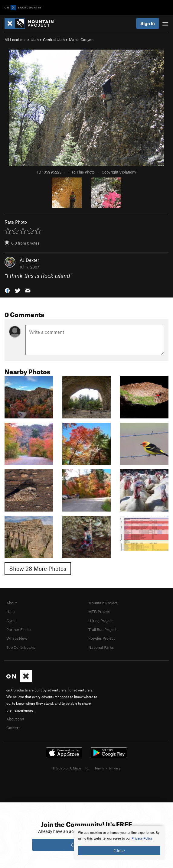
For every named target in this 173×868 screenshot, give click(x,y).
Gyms (11, 621)
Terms (99, 768)
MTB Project (99, 612)
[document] (119, 843)
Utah (35, 40)
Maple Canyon (81, 40)
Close (119, 850)
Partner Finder (19, 629)
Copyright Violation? (119, 172)
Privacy (115, 768)
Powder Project (101, 638)
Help (10, 612)
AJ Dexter (29, 260)
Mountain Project (103, 603)
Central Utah (54, 40)
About (11, 603)
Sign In (148, 23)
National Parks (101, 647)
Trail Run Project (102, 629)
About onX (15, 719)
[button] (7, 290)
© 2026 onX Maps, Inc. (71, 768)
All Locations (15, 40)
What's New (17, 638)
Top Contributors (21, 647)
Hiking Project (100, 621)
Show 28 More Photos (38, 569)
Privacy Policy (142, 839)
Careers (13, 728)
